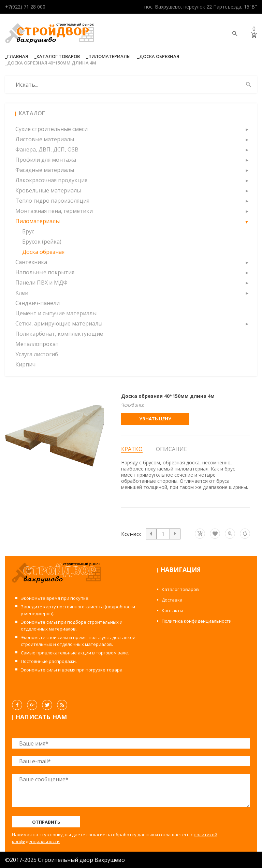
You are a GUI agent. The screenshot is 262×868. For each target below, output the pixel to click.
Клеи (22, 293)
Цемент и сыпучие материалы (56, 313)
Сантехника (31, 262)
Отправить (46, 822)
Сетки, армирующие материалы (59, 323)
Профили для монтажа (46, 160)
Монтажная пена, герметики (54, 211)
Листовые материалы (45, 139)
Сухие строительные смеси (52, 129)
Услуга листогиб (37, 354)
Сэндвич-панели (38, 303)
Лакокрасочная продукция (51, 180)
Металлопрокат (37, 344)
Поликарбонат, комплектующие (59, 334)
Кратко (132, 449)
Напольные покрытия (45, 272)
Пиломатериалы (110, 56)
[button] (247, 129)
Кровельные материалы (48, 190)
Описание (171, 449)
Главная (18, 56)
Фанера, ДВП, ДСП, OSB (47, 149)
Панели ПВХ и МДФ (41, 283)
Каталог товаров (58, 56)
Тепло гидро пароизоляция (52, 201)
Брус (28, 231)
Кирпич (25, 364)
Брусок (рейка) (42, 242)
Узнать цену (155, 419)
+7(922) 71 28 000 (25, 7)
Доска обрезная (159, 56)
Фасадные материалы (45, 170)
